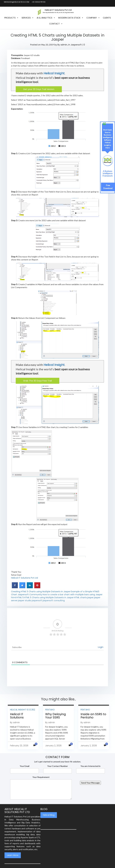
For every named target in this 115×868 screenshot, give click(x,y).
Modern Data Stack (71, 18)
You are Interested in (91, 766)
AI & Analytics (46, 18)
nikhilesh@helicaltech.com (16, 2)
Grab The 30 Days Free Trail (38, 381)
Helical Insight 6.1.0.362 (23, 710)
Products (11, 18)
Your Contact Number (58, 766)
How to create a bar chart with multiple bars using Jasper (72, 595)
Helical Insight (54, 73)
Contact (56, 24)
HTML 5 (20, 597)
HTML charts (80, 597)
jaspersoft (37, 600)
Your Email (25, 766)
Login (101, 647)
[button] (66, 24)
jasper (90, 597)
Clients (107, 18)
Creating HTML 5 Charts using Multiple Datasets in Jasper (41, 592)
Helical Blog (49, 815)
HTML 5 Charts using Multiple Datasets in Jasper (49, 597)
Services (28, 18)
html (14, 597)
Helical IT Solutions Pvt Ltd (24, 578)
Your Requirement (41, 777)
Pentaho (50, 710)
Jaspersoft (76, 45)
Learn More (13, 855)
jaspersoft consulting (54, 600)
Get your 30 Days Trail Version (39, 89)
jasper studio (25, 600)
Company (93, 18)
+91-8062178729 (38, 2)
